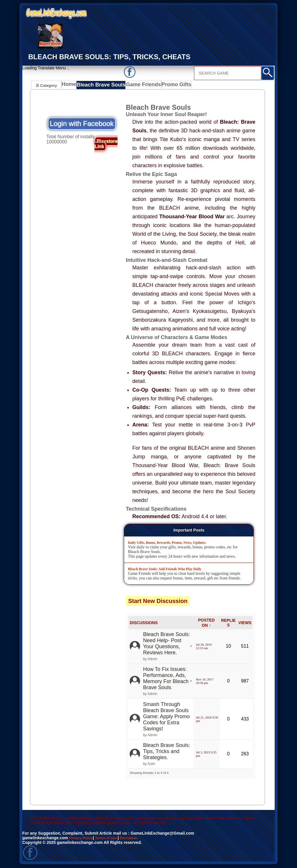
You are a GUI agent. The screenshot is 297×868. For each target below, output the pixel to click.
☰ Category (46, 85)
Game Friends (140, 86)
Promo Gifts (171, 86)
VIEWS (245, 624)
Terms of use (111, 839)
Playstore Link (106, 145)
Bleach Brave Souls (101, 86)
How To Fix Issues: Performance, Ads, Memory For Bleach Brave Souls (166, 679)
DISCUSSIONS (144, 624)
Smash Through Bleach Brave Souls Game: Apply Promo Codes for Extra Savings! (166, 717)
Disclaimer (138, 839)
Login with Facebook (82, 124)
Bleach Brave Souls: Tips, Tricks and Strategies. (166, 752)
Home (70, 86)
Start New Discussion (158, 602)
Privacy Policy (83, 839)
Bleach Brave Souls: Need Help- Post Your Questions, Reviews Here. (166, 644)
